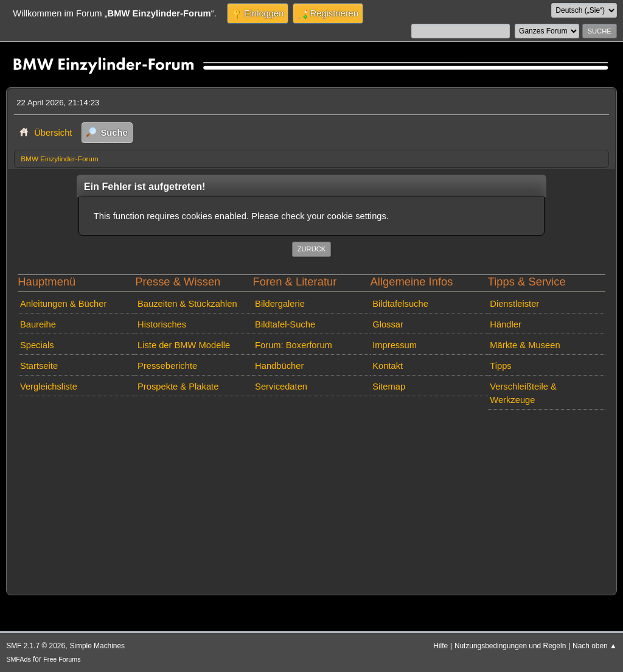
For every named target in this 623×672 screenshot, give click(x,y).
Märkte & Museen (525, 345)
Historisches (162, 324)
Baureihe (38, 324)
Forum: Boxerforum (294, 345)
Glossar (388, 324)
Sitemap (389, 387)
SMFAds (19, 659)
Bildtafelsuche (400, 304)
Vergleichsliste (49, 387)
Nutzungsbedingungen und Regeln (510, 646)
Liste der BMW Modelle (184, 345)
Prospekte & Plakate (178, 387)
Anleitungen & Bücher (63, 304)
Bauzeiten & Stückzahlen (187, 304)
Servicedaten (281, 387)
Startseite (39, 366)
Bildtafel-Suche (285, 324)
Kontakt (388, 366)
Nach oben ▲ (595, 646)
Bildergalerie (280, 304)
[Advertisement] (311, 500)
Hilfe (440, 646)
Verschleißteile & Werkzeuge (523, 393)
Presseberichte (167, 366)
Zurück (312, 249)
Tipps (500, 366)
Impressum (395, 345)
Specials (37, 345)
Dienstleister (514, 304)
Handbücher (279, 366)
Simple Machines (97, 646)
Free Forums (62, 659)
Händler (506, 324)
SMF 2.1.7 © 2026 (36, 646)
